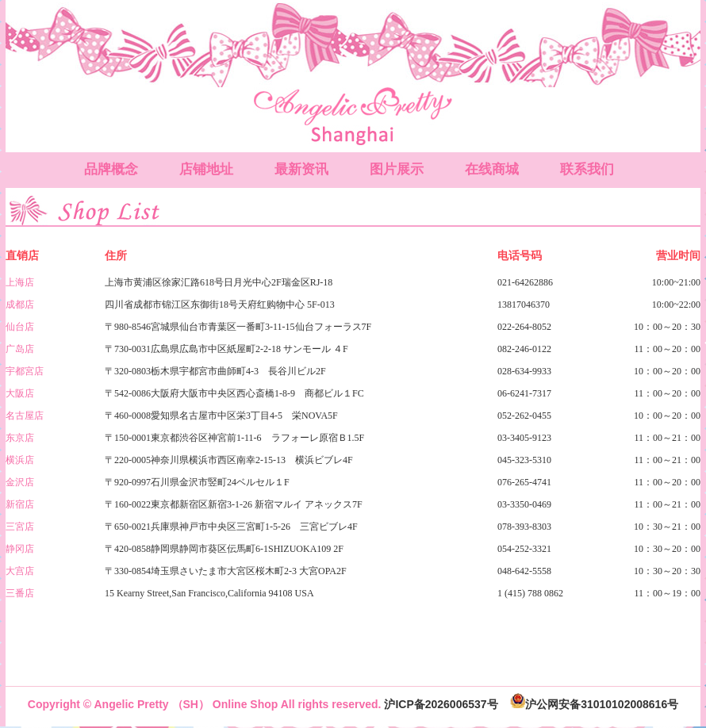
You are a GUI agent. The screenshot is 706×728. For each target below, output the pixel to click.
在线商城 (492, 169)
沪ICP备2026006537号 (441, 704)
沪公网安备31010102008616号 (594, 704)
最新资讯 (301, 169)
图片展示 (397, 169)
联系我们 (587, 169)
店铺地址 (206, 169)
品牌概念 (111, 169)
